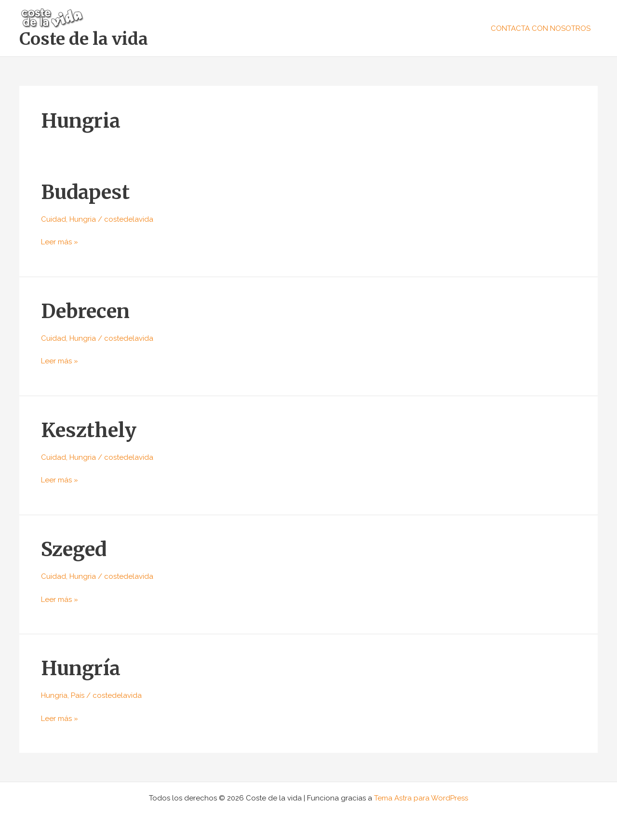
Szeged (74, 549)
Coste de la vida (84, 39)
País (78, 695)
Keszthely (89, 430)
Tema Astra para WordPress (421, 798)
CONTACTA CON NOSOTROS (541, 28)
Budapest (85, 192)
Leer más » (60, 241)
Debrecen (85, 311)
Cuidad (54, 219)
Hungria (83, 219)
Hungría (81, 668)
